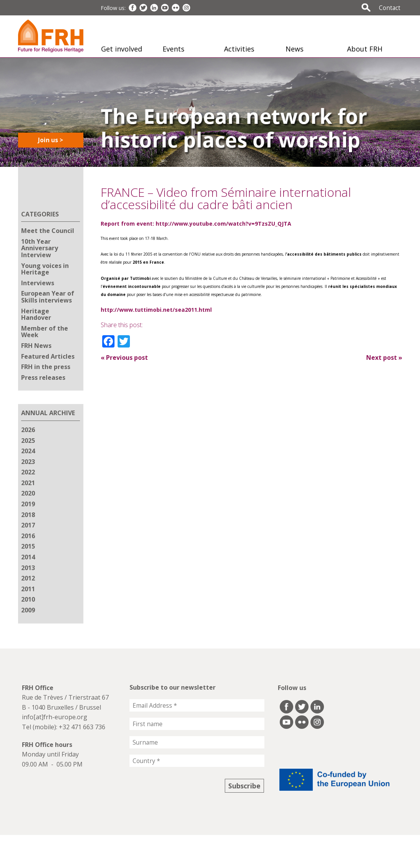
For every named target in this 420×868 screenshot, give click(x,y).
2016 (28, 536)
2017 (28, 525)
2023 (28, 462)
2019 (28, 504)
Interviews (38, 283)
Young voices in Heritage (45, 269)
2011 (28, 589)
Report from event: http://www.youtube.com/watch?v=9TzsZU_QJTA (196, 224)
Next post (384, 358)
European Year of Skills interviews (48, 297)
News (295, 49)
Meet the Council (48, 231)
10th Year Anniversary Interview (40, 248)
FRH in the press (46, 367)
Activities (239, 49)
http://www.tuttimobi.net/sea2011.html (156, 310)
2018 (28, 515)
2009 (28, 610)
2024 (28, 451)
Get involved (122, 49)
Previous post (124, 358)
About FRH (365, 49)
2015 (28, 546)
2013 (28, 568)
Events (173, 49)
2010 (28, 599)
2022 (28, 472)
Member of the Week (45, 332)
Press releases (43, 377)
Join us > (51, 140)
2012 (28, 578)
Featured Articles (48, 356)
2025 (28, 441)
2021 (28, 483)
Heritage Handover (36, 314)
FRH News (36, 346)
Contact (390, 8)
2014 (28, 557)
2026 (28, 430)
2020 (28, 493)
